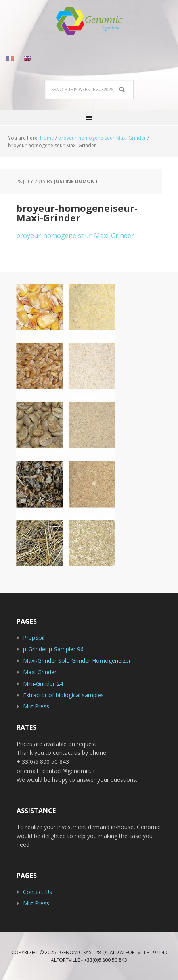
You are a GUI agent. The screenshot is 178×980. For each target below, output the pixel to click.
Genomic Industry (89, 20)
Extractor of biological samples (63, 695)
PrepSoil (34, 638)
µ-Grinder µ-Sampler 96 (53, 649)
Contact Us (38, 892)
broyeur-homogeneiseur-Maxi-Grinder (75, 236)
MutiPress (36, 706)
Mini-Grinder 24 (43, 684)
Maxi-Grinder (40, 672)
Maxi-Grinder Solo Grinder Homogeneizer (77, 661)
